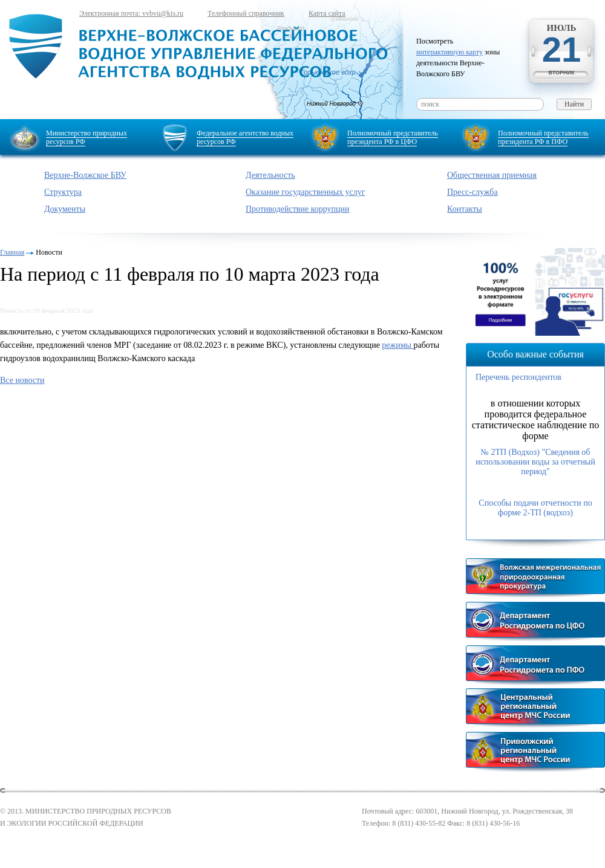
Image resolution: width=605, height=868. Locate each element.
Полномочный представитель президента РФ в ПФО (543, 137)
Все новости (22, 380)
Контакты (465, 209)
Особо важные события (535, 354)
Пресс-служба (473, 192)
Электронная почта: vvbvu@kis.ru (131, 13)
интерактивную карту (450, 52)
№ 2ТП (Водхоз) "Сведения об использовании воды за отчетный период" (535, 462)
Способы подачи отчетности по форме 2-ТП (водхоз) (535, 508)
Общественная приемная (492, 175)
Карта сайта (327, 13)
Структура (63, 192)
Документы (65, 209)
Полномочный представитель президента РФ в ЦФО (393, 137)
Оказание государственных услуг (306, 192)
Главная (12, 252)
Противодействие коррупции (298, 209)
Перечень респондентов (518, 377)
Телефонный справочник (246, 13)
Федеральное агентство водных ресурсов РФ (245, 137)
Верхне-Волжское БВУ (85, 175)
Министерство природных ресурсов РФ (87, 137)
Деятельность (270, 175)
